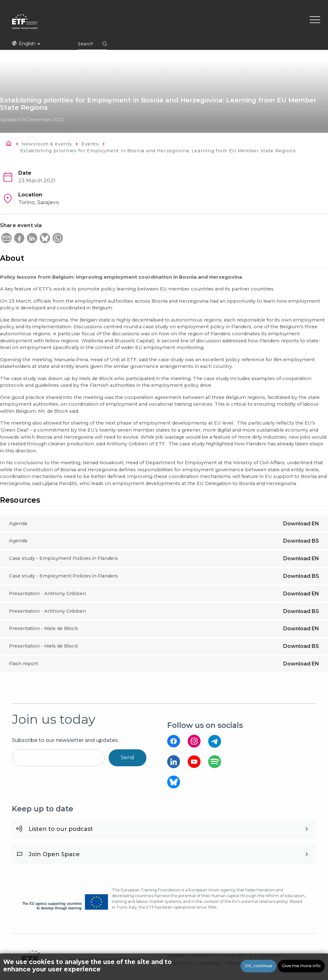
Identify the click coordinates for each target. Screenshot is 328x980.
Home (11, 145)
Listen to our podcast (61, 829)
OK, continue (258, 966)
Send (127, 757)
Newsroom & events (47, 144)
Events (90, 144)
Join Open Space (54, 854)
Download (301, 524)
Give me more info (301, 966)
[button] (6, 238)
